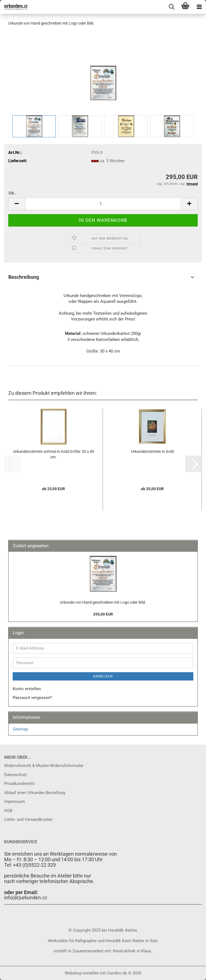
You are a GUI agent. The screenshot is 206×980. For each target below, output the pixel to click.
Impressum (14, 802)
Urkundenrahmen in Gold (152, 451)
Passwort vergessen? (32, 698)
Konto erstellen (27, 689)
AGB (8, 811)
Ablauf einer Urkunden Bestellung (35, 793)
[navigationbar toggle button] (199, 7)
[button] (17, 204)
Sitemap (20, 729)
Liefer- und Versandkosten (28, 819)
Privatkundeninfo (20, 784)
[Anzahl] (103, 204)
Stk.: (12, 193)
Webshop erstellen (82, 973)
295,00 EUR (103, 614)
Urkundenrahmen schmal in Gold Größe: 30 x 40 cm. (54, 454)
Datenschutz (16, 775)
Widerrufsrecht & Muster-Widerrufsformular (44, 766)
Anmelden (103, 676)
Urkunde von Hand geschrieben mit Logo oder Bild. (103, 602)
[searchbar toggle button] (171, 7)
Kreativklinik (124, 951)
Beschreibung (24, 277)
